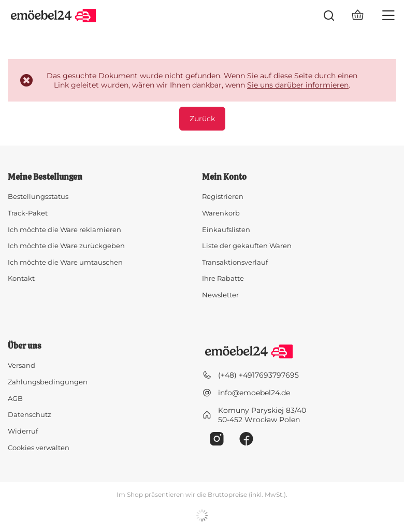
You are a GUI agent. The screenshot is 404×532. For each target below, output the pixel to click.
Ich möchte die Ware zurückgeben (66, 246)
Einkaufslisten (226, 230)
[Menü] (388, 16)
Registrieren (223, 197)
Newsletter (220, 295)
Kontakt (21, 278)
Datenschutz (30, 415)
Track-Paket (28, 213)
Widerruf (23, 431)
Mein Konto (224, 177)
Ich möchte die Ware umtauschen (65, 262)
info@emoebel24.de (254, 393)
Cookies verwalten (39, 448)
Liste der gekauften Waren (247, 246)
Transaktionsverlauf (235, 262)
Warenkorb (221, 213)
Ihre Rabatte (223, 278)
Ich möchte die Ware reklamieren (64, 230)
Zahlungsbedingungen (48, 382)
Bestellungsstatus (38, 197)
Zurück (202, 119)
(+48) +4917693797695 (258, 375)
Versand (21, 365)
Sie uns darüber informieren (298, 85)
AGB (15, 399)
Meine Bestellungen (45, 177)
